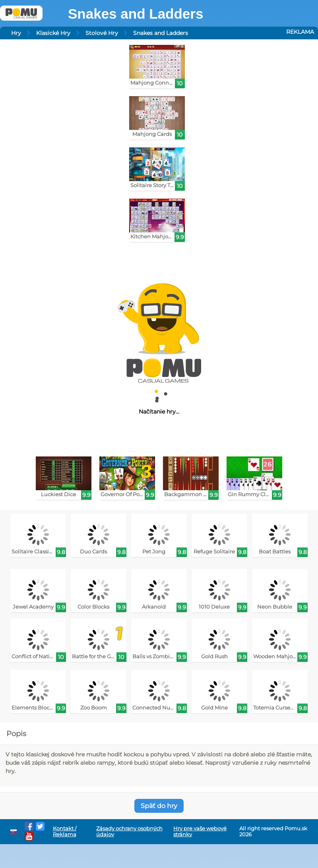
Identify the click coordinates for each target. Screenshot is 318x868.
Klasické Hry (53, 33)
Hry (16, 33)
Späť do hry (159, 806)
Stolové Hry (102, 33)
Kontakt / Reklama (65, 831)
